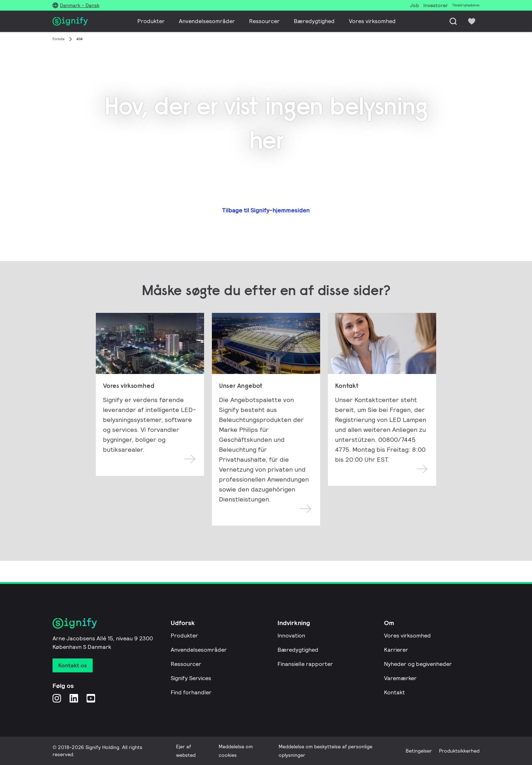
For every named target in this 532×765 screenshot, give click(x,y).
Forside (59, 39)
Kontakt (394, 692)
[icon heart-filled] (472, 21)
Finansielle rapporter (305, 664)
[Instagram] (57, 698)
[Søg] (453, 21)
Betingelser (419, 751)
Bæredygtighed (314, 21)
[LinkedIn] (74, 698)
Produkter (151, 21)
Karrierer (396, 650)
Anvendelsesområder (207, 21)
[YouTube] (91, 698)
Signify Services (191, 678)
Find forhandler (191, 692)
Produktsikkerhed (459, 751)
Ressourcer (264, 21)
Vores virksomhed (372, 21)
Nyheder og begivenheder (418, 664)
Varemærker (400, 678)
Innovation (291, 636)
